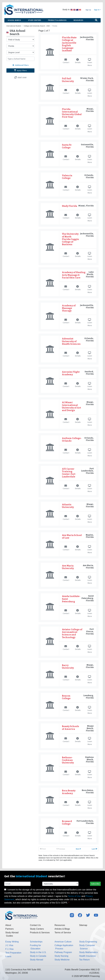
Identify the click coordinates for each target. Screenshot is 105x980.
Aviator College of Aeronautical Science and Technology (72, 633)
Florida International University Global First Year (72, 113)
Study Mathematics (88, 952)
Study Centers (35, 20)
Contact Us (35, 925)
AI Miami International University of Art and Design (71, 406)
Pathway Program (63, 952)
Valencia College (67, 177)
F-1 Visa (9, 949)
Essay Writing (12, 942)
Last (94, 849)
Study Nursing (61, 956)
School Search (14, 20)
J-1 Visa (9, 945)
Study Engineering (88, 942)
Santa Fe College (67, 146)
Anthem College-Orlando (72, 440)
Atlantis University (68, 506)
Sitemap (83, 925)
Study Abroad (37, 960)
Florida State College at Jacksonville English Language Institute (69, 44)
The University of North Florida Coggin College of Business (70, 239)
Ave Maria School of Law (72, 537)
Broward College (67, 823)
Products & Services (57, 20)
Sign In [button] (97, 10)
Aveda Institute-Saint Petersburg (71, 599)
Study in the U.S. (38, 952)
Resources (78, 20)
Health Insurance (87, 956)
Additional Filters (21, 65)
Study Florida (70, 206)
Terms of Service (63, 933)
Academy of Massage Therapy (69, 308)
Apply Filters (21, 70)
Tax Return (84, 960)
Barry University (68, 667)
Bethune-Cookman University (68, 760)
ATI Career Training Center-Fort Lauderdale (69, 473)
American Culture (63, 942)
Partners (9, 929)
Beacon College (66, 697)
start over (20, 77)
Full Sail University (68, 80)
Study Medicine (62, 960)
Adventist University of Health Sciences (71, 341)
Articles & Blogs (62, 929)
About (8, 925)
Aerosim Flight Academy (71, 373)
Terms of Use (74, 896)
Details (78, 61)
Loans (8, 956)
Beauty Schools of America (70, 728)
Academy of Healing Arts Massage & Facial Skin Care (74, 275)
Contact (66, 61)
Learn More (90, 63)
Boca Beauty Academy (69, 792)
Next (78, 849)
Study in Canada (38, 956)
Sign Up (88, 10)
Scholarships (36, 942)
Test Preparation (13, 953)
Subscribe (95, 884)
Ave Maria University (68, 567)
